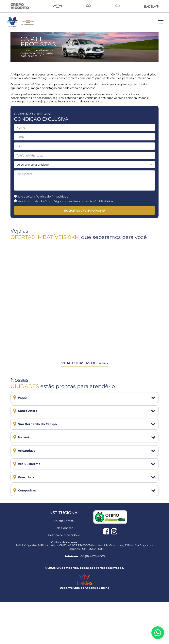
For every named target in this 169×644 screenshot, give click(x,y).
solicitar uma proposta (85, 210)
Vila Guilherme (28, 464)
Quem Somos (64, 521)
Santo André (27, 411)
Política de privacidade (64, 535)
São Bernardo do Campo (36, 424)
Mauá (21, 397)
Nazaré (22, 437)
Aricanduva (26, 451)
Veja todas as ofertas (85, 363)
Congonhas (26, 490)
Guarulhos (25, 477)
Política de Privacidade (52, 197)
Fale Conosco (64, 528)
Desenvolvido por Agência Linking (85, 588)
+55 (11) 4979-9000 (92, 556)
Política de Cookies (64, 542)
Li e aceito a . (44, 197)
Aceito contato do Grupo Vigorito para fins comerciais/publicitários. (66, 201)
